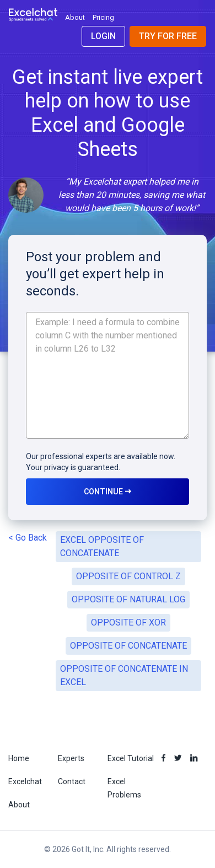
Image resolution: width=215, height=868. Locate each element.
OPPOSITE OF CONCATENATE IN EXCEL (124, 675)
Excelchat (25, 781)
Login (103, 36)
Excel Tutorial (131, 758)
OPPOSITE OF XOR (128, 622)
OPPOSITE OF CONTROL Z (128, 576)
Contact (72, 781)
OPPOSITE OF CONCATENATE (128, 646)
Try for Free (168, 36)
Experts (71, 758)
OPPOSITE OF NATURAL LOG (128, 599)
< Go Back (28, 538)
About (75, 17)
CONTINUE (108, 492)
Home (19, 758)
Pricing (103, 17)
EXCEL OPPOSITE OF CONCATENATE (102, 546)
